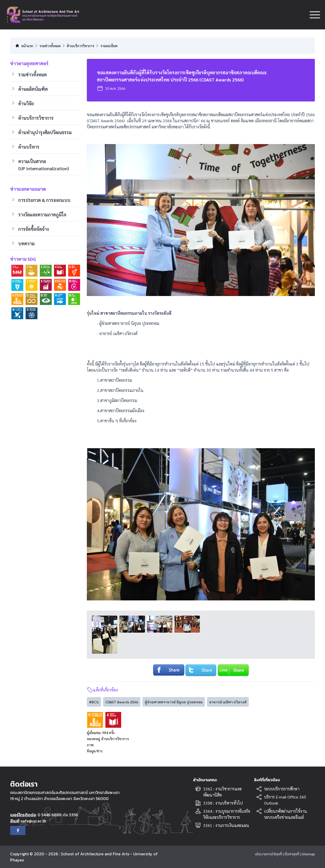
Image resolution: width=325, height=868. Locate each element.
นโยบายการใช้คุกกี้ (268, 854)
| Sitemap (307, 854)
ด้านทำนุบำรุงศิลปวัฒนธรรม (45, 132)
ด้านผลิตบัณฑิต (33, 89)
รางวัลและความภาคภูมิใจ (42, 214)
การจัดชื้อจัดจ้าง (34, 229)
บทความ (26, 243)
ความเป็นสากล (44, 165)
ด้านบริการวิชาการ (36, 118)
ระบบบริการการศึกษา (282, 789)
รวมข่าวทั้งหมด (32, 74)
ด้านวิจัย (26, 103)
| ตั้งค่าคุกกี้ (291, 854)
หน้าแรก (24, 46)
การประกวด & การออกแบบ (44, 200)
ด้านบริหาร (29, 147)
